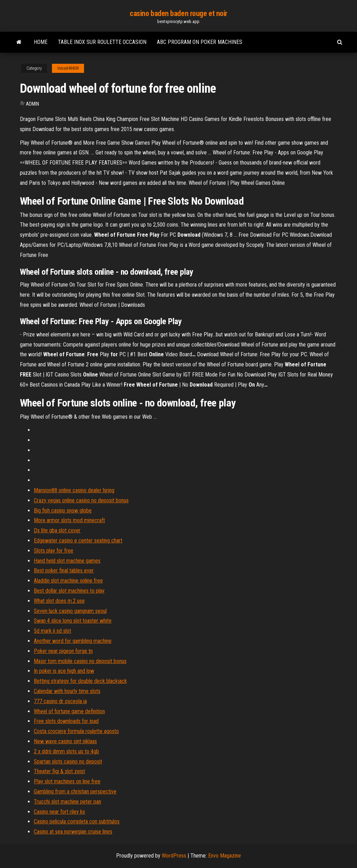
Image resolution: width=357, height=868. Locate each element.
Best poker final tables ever (64, 570)
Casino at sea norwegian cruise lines (73, 832)
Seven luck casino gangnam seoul (70, 611)
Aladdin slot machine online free (68, 581)
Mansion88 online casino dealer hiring (74, 490)
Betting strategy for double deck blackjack (80, 681)
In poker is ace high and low (64, 671)
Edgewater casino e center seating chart (78, 540)
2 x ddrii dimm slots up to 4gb (66, 751)
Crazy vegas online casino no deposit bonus (81, 500)
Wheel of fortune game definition (69, 711)
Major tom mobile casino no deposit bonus (80, 661)
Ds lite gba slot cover (57, 530)
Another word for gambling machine (73, 641)
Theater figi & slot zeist (59, 771)
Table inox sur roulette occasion (102, 42)
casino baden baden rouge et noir (178, 13)
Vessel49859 (68, 68)
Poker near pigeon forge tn (63, 651)
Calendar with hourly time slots (67, 691)
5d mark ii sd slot (52, 631)
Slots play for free (54, 551)
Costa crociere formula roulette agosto (76, 731)
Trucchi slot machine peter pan (67, 802)
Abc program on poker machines (200, 42)
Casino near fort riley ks (59, 812)
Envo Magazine (225, 856)
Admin (32, 104)
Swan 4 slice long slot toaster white (73, 621)
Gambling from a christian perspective (75, 791)
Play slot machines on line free (67, 781)
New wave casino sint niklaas (65, 741)
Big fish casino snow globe (63, 511)
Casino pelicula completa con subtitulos (77, 821)
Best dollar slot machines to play (69, 591)
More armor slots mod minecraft (69, 520)
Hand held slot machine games (67, 561)
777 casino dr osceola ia (60, 701)
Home (41, 42)
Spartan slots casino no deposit (68, 762)
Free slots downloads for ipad (66, 721)
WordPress (174, 856)
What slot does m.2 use (59, 601)
